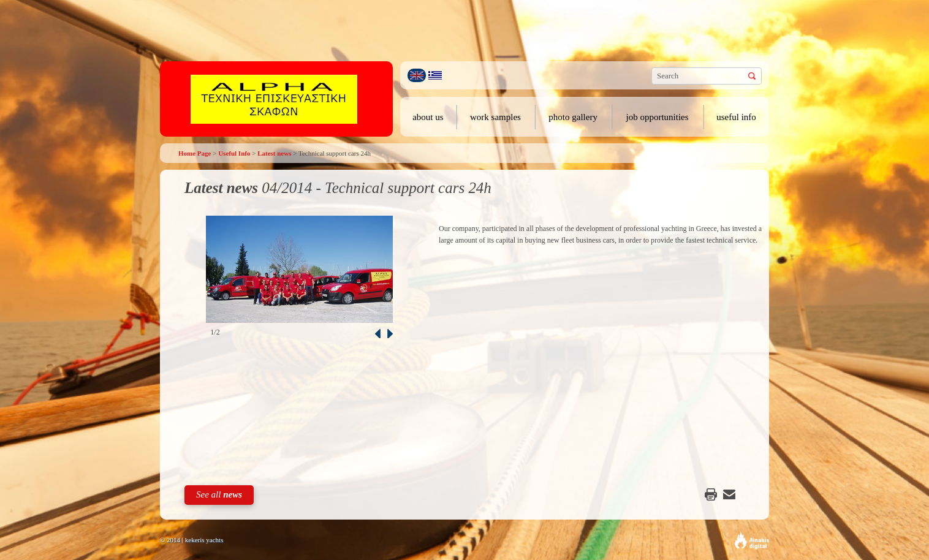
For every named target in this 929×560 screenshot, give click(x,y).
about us (428, 117)
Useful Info (234, 153)
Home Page (195, 153)
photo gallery (573, 117)
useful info (736, 117)
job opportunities (658, 117)
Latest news (274, 153)
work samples (495, 117)
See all (219, 494)
